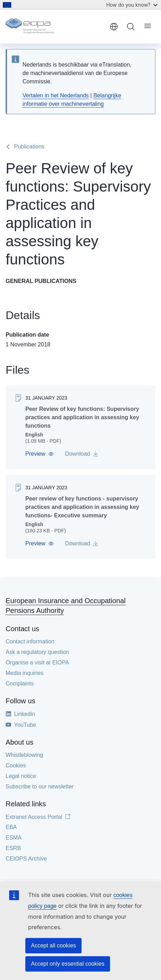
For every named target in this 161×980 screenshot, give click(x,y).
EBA (11, 827)
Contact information (30, 641)
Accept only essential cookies (68, 964)
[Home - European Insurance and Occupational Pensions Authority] (55, 27)
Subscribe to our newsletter (40, 786)
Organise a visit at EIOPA (37, 662)
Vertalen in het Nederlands (56, 95)
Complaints (20, 684)
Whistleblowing (24, 755)
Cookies (16, 765)
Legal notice (21, 776)
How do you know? (132, 5)
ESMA (14, 838)
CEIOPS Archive (26, 859)
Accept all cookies (53, 946)
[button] (40, 454)
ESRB (13, 848)
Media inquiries (25, 673)
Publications (29, 147)
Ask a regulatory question (37, 652)
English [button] (114, 27)
